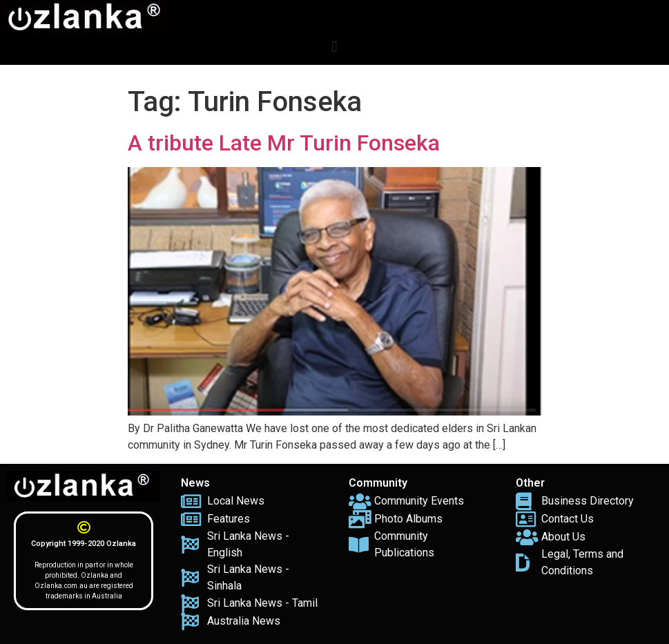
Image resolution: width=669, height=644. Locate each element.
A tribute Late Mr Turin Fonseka (284, 143)
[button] (334, 47)
